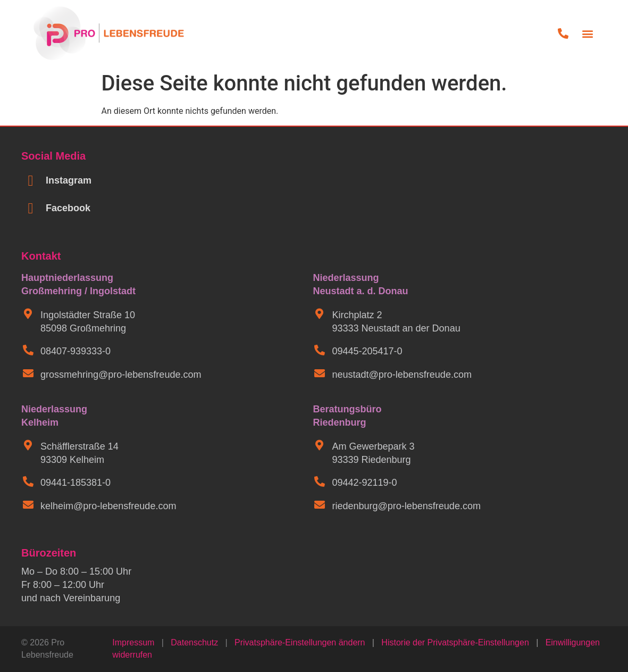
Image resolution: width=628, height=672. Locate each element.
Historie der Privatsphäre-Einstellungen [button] (455, 642)
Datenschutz (194, 642)
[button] (588, 33)
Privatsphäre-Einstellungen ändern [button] (300, 642)
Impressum (133, 642)
